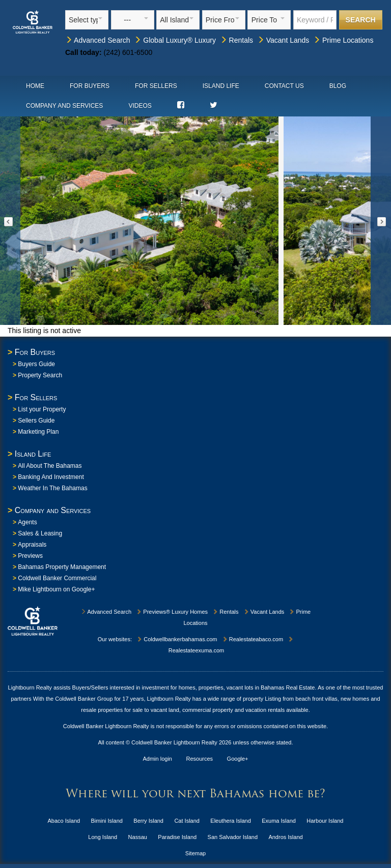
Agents (27, 522)
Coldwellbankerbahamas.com (177, 639)
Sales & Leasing (40, 533)
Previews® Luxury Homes (172, 612)
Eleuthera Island (231, 821)
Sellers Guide (36, 421)
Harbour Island (325, 821)
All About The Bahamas (50, 466)
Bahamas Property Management (62, 567)
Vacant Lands (283, 40)
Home (35, 86)
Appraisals (32, 545)
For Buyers (90, 86)
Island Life (221, 86)
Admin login (158, 759)
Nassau (138, 837)
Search (361, 20)
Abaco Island (64, 821)
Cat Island (187, 821)
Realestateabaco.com (253, 639)
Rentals (236, 40)
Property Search (40, 375)
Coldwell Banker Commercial (57, 578)
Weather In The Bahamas (52, 488)
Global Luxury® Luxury (175, 40)
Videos (140, 106)
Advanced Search (98, 40)
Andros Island (285, 837)
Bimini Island (107, 821)
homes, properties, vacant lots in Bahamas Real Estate (247, 687)
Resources (200, 759)
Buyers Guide (36, 364)
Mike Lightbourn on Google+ (56, 589)
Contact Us (284, 86)
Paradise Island (177, 837)
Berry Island (148, 821)
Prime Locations (343, 40)
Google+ (238, 759)
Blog (338, 86)
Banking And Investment (51, 477)
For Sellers (156, 86)
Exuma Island (279, 821)
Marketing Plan (38, 432)
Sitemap (195, 853)
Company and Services (64, 106)
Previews (30, 556)
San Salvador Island (233, 837)
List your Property (42, 409)
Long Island (103, 837)
